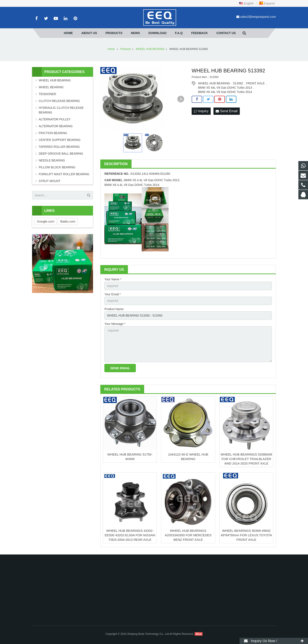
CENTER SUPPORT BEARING (60, 140)
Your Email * (113, 294)
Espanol (267, 3)
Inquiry (201, 111)
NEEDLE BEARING (52, 160)
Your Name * (113, 279)
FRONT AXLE (255, 83)
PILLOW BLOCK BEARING (57, 167)
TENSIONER (47, 94)
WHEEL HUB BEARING (214, 83)
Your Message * (115, 324)
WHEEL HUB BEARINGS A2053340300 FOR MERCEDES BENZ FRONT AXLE (188, 535)
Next (181, 99)
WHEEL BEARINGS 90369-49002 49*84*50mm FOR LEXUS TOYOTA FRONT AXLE (246, 535)
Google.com (46, 221)
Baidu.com (68, 221)
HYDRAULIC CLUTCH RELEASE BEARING (61, 110)
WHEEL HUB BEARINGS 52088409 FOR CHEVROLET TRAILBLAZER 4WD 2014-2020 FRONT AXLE (246, 459)
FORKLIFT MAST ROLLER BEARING (64, 174)
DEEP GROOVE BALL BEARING (61, 154)
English (246, 3)
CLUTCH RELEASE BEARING (59, 101)
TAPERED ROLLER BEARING (59, 147)
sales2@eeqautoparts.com (258, 17)
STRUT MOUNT (50, 181)
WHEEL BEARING (51, 87)
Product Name (114, 309)
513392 (238, 83)
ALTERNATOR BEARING (56, 126)
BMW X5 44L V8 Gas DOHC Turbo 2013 (225, 88)
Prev (106, 99)
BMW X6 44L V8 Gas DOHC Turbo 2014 (225, 92)
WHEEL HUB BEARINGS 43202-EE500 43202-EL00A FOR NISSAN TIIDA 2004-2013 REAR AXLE (130, 535)
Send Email (227, 111)
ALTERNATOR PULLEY (55, 119)
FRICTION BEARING (53, 133)
